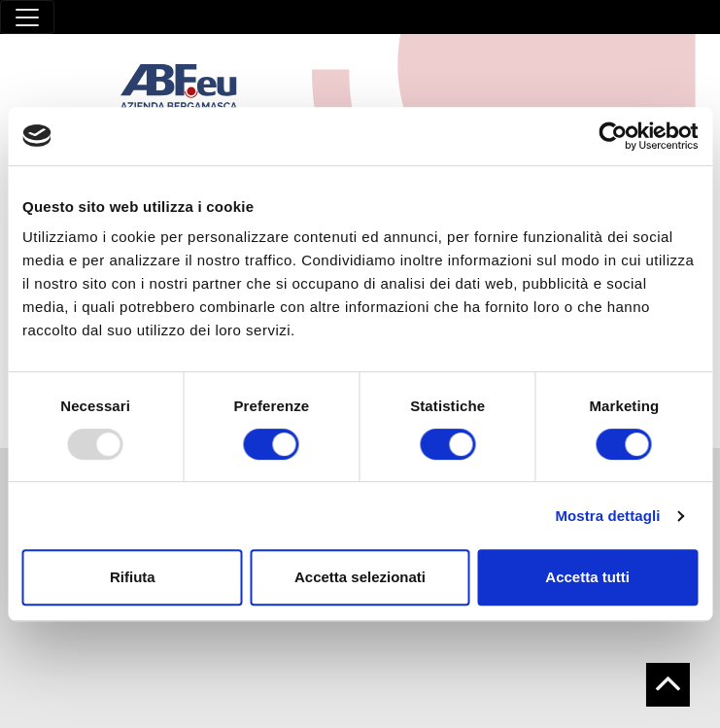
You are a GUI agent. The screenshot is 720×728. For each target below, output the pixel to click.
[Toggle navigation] (27, 17)
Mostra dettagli (607, 516)
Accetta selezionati (360, 577)
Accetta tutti (587, 577)
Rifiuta (133, 577)
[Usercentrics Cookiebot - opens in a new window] (613, 136)
